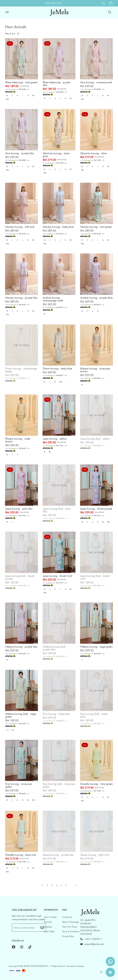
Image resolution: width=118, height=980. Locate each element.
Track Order (49, 931)
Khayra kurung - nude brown (18, 440)
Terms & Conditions (71, 931)
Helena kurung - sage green (96, 647)
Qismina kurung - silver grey (56, 155)
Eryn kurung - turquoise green (19, 785)
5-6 (13, 730)
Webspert (80, 966)
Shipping (48, 927)
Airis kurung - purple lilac (20, 153)
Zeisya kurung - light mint (95, 855)
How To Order (50, 917)
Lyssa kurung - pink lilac (19, 509)
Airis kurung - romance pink (96, 82)
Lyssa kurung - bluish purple (96, 509)
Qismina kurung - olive (93, 153)
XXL (33, 95)
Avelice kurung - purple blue (96, 298)
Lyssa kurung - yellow (55, 439)
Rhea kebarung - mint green (21, 82)
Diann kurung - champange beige (21, 370)
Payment (48, 922)
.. (71, 885)
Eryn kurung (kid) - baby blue (94, 715)
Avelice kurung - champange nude (53, 299)
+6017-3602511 (91, 939)
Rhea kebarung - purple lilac (57, 84)
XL (28, 95)
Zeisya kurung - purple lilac (58, 855)
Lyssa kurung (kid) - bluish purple (20, 577)
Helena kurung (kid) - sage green (21, 715)
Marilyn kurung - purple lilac (22, 298)
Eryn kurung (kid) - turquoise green (59, 785)
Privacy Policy (68, 936)
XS (7, 95)
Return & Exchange (71, 922)
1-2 (7, 730)
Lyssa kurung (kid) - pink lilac (57, 510)
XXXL (7, 99)
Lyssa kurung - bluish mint (57, 576)
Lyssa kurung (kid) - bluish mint (95, 577)
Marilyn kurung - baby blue (58, 227)
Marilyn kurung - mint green (96, 227)
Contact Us (67, 917)
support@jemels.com (92, 944)
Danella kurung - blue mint (21, 855)
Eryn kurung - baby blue (56, 714)
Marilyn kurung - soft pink (20, 227)
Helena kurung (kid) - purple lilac (55, 648)
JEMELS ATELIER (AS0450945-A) (36, 966)
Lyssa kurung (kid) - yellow (95, 439)
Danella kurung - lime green (96, 784)
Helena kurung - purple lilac (21, 647)
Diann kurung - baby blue (58, 369)
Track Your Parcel (70, 927)
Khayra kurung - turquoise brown (95, 370)
